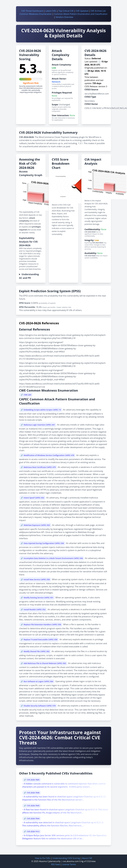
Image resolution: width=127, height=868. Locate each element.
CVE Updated (82, 11)
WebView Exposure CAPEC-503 (37, 525)
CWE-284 (27, 395)
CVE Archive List (98, 11)
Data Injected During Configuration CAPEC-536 (44, 543)
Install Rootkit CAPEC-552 (35, 609)
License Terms (69, 864)
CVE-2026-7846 (33, 793)
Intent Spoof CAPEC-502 (34, 498)
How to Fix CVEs (43, 858)
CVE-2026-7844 (33, 819)
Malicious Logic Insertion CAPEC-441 (39, 425)
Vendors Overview (64, 17)
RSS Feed (56, 864)
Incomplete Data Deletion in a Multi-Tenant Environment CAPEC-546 (53, 558)
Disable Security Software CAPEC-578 (40, 706)
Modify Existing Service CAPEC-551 (39, 598)
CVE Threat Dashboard (32, 11)
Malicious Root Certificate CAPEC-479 (40, 467)
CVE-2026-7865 (33, 780)
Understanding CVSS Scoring (66, 858)
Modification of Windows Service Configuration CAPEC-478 (49, 455)
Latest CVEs (51, 11)
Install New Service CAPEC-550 (37, 579)
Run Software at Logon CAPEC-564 (38, 681)
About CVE (87, 858)
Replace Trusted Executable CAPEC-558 (41, 639)
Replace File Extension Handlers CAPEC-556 (42, 624)
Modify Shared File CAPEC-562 (37, 651)
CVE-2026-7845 (33, 806)
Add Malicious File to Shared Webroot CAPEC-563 (45, 663)
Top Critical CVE (66, 11)
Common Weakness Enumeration (36, 14)
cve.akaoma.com (71, 861)
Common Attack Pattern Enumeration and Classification (81, 14)
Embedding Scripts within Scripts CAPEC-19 (42, 410)
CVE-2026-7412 (33, 831)
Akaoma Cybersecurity (50, 861)
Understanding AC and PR (29, 276)
